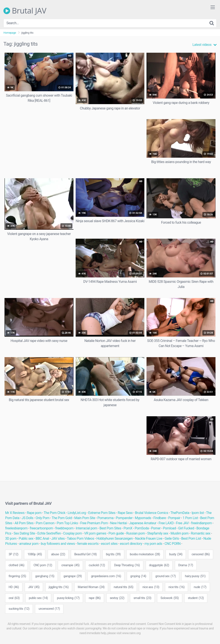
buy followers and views (58, 544)
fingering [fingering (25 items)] (17, 576)
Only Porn (43, 518)
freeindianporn (201, 523)
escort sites (109, 544)
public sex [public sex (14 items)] (38, 598)
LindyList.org (77, 513)
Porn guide (116, 533)
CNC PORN (173, 544)
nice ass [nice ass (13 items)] (151, 587)
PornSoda (142, 528)
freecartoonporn (41, 528)
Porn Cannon (45, 523)
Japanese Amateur (143, 523)
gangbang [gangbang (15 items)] (45, 576)
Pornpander (124, 518)
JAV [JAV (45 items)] (34, 587)
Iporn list (198, 513)
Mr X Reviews (15, 513)
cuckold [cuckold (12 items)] (97, 565)
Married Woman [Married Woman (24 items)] (91, 587)
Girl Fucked (186, 528)
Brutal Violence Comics (151, 513)
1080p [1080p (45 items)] (35, 554)
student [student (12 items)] (196, 598)
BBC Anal (42, 538)
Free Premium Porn (94, 523)
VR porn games (95, 533)
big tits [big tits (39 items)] (113, 554)
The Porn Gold (62, 518)
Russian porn (135, 533)
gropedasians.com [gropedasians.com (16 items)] (106, 576)
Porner (156, 528)
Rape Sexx (125, 513)
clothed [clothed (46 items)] (16, 565)
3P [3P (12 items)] (13, 554)
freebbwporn (64, 528)
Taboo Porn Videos (81, 538)
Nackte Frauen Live (149, 538)
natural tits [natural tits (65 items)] (123, 587)
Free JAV (182, 523)
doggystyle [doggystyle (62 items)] (159, 565)
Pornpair (174, 518)
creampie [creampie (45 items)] (70, 565)
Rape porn (34, 513)
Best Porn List (191, 538)
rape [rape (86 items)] (95, 598)
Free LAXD (166, 523)
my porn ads (153, 544)
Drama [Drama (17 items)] (186, 565)
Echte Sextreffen (49, 533)
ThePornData (180, 513)
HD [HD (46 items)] (14, 587)
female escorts (88, 544)
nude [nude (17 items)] (200, 587)
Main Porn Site (85, 518)
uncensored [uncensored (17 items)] (49, 609)
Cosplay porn (73, 533)
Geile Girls (172, 538)
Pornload (169, 528)
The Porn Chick (54, 513)
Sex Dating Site (24, 533)
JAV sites (58, 538)
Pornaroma (106, 518)
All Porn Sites (24, 523)
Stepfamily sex (158, 533)
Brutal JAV (25, 11)
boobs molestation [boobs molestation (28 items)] (145, 554)
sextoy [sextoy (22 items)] (117, 598)
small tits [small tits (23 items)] (142, 598)
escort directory (131, 544)
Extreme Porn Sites (102, 513)
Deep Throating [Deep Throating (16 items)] (127, 565)
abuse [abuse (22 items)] (58, 554)
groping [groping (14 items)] (138, 576)
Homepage (10, 33)
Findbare (160, 518)
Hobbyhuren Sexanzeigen (115, 538)
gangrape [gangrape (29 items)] (73, 576)
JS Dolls (27, 518)
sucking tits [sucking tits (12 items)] (19, 609)
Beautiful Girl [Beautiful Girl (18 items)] (86, 554)
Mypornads (143, 518)
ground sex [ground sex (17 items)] (166, 576)
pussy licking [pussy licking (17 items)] (68, 598)
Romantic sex (201, 533)
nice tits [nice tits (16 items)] (176, 587)
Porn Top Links (67, 523)
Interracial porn (86, 528)
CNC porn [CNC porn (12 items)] (43, 565)
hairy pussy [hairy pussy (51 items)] (195, 576)
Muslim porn (180, 533)
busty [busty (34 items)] (176, 554)
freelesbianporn (16, 528)
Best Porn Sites (110, 528)
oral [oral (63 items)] (14, 598)
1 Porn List (190, 518)
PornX (128, 528)
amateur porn (29, 544)
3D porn (11, 538)
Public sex (26, 538)
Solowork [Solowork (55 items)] (170, 598)
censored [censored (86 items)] (201, 554)
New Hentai (118, 523)
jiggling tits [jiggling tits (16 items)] (59, 587)
